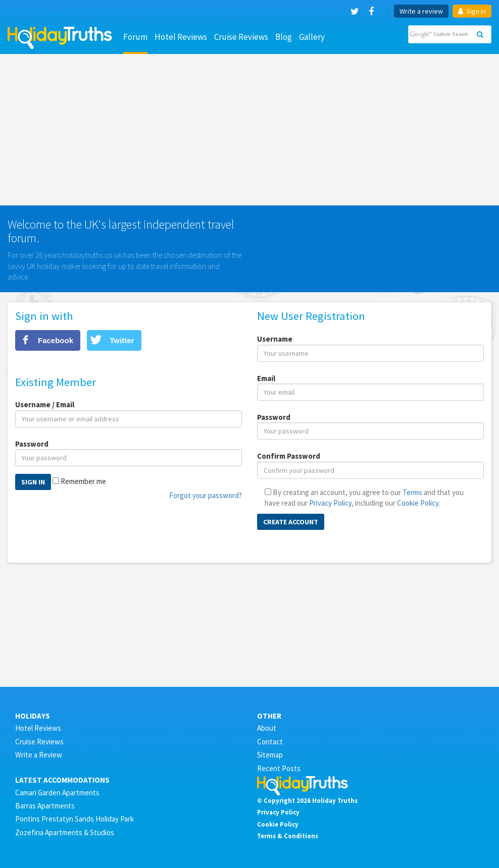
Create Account (291, 522)
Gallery (312, 37)
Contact (270, 742)
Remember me (83, 481)
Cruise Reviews (241, 37)
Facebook (56, 340)
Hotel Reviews (181, 37)
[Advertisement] (249, 130)
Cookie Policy (418, 503)
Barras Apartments (45, 806)
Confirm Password (289, 456)
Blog (284, 37)
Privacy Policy (330, 503)
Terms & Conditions (288, 836)
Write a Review (39, 755)
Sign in (472, 11)
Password (32, 444)
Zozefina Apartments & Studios (65, 832)
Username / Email (45, 404)
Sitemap (270, 755)
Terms (412, 492)
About (267, 728)
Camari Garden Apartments (57, 793)
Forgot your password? (206, 495)
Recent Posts (279, 768)
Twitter (122, 340)
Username (275, 339)
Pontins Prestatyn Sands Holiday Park (74, 819)
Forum (135, 37)
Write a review (421, 11)
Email (266, 378)
